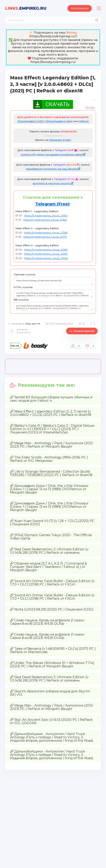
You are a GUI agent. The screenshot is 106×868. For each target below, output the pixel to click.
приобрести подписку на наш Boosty (53, 169)
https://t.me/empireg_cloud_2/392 (46, 254)
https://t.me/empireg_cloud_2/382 (46, 250)
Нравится (76, 346)
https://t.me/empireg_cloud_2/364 (45, 220)
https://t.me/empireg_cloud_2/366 (46, 233)
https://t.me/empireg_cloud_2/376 (45, 237)
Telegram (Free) (60, 140)
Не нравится (90, 346)
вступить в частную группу (53, 183)
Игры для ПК (33, 324)
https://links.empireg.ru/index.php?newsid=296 (53, 281)
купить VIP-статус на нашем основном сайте (53, 154)
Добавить (20, 331)
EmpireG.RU (26, 8)
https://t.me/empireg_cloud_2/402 (46, 258)
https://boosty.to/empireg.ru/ (53, 36)
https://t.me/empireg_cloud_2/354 (46, 216)
